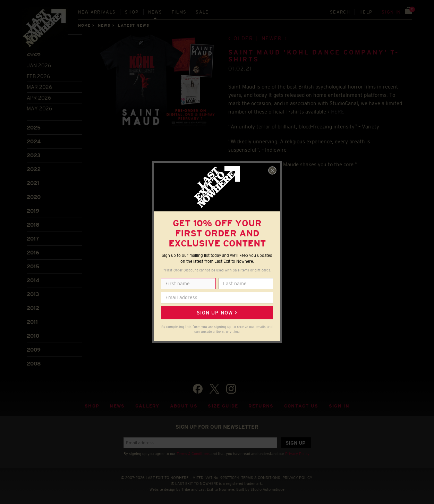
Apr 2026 (39, 98)
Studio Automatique (267, 489)
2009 (34, 350)
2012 (33, 308)
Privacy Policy (297, 454)
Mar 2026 (39, 87)
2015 (33, 266)
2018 (33, 225)
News (155, 12)
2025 (34, 128)
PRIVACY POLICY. (298, 478)
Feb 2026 (38, 76)
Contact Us (301, 406)
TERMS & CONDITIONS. (261, 478)
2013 (33, 294)
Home (84, 25)
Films (179, 12)
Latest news (134, 25)
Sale (202, 12)
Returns (261, 406)
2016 (33, 253)
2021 (33, 183)
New (97, 12)
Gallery (147, 406)
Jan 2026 (39, 65)
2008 (34, 364)
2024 (34, 141)
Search (340, 12)
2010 (33, 336)
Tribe (186, 489)
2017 (33, 239)
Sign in (391, 12)
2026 (34, 54)
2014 (33, 280)
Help (366, 12)
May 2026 (39, 108)
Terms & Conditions (193, 454)
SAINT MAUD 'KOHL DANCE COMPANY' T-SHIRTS (314, 56)
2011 (32, 322)
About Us (184, 406)
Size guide (223, 406)
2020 (34, 197)
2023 (34, 155)
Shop (132, 12)
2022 (34, 169)
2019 (33, 211)
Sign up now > (217, 313)
